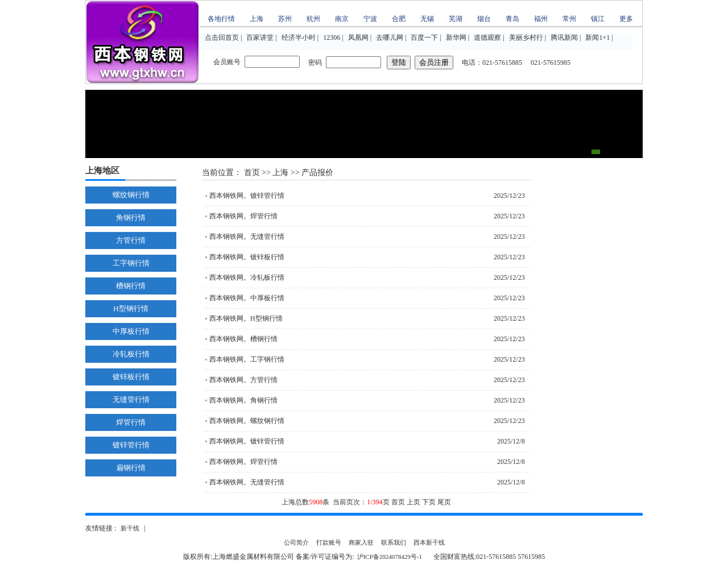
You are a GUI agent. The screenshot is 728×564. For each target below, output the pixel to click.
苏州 (285, 19)
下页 (429, 502)
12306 (332, 38)
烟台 (484, 19)
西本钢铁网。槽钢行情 (243, 339)
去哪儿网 (390, 38)
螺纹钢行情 (131, 195)
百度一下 (424, 38)
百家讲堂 (260, 38)
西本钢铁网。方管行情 (243, 380)
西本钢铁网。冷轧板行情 (247, 277)
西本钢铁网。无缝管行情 (247, 237)
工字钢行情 (131, 263)
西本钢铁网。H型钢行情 (246, 318)
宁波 (370, 19)
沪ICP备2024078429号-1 (390, 557)
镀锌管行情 (131, 445)
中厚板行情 (131, 331)
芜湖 (456, 19)
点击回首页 (222, 38)
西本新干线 (429, 542)
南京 (342, 19)
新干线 (130, 528)
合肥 (399, 19)
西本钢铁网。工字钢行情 (247, 359)
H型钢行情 (131, 308)
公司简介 (296, 542)
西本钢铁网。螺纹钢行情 (247, 421)
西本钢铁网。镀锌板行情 (247, 257)
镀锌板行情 (131, 377)
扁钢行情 (131, 468)
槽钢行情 (131, 286)
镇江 (598, 19)
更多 (626, 19)
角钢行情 (131, 217)
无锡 (427, 19)
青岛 (512, 19)
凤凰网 (358, 38)
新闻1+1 (597, 38)
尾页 (444, 502)
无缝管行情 (131, 399)
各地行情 (221, 19)
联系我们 (394, 542)
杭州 (313, 19)
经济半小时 (299, 38)
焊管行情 (131, 422)
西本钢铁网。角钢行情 (243, 400)
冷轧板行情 (131, 354)
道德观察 (487, 38)
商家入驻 (361, 542)
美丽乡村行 (526, 38)
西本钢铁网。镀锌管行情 (247, 196)
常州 (569, 19)
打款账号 (329, 542)
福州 (541, 19)
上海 (257, 19)
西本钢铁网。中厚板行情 (247, 298)
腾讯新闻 (564, 38)
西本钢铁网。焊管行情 (243, 216)
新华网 (456, 38)
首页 (252, 173)
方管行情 (131, 240)
